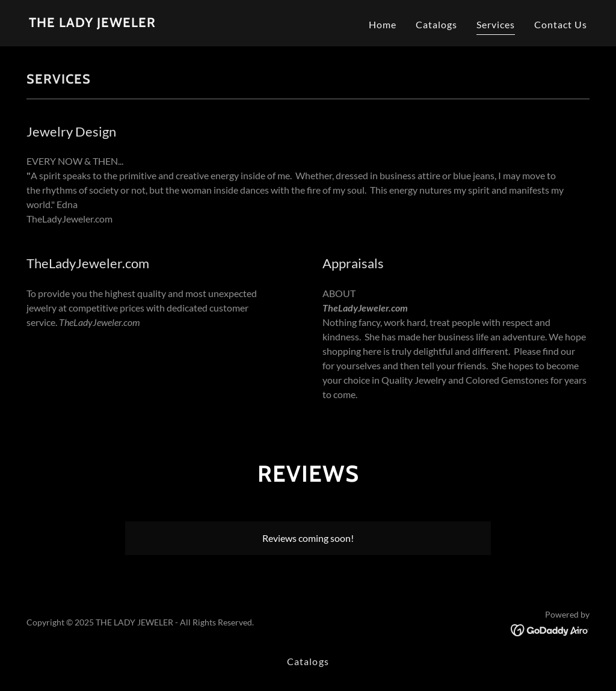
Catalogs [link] (436, 24)
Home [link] (383, 24)
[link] (92, 23)
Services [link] (496, 24)
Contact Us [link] (561, 24)
